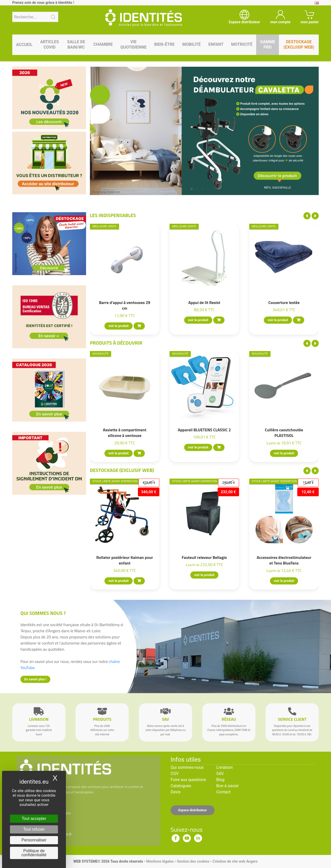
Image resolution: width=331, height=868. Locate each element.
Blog (220, 780)
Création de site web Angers (235, 861)
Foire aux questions (188, 780)
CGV (175, 774)
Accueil (24, 45)
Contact (223, 792)
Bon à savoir (227, 786)
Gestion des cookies (193, 861)
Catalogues (181, 786)
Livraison (224, 767)
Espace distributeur (193, 810)
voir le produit (118, 326)
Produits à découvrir (116, 343)
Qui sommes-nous (187, 767)
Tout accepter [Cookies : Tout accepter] (34, 819)
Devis (176, 792)
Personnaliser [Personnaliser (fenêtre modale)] (34, 840)
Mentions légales (160, 861)
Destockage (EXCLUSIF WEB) (122, 470)
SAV (220, 774)
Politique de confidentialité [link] (34, 853)
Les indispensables (113, 215)
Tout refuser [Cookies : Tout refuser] (34, 829)
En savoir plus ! (35, 679)
